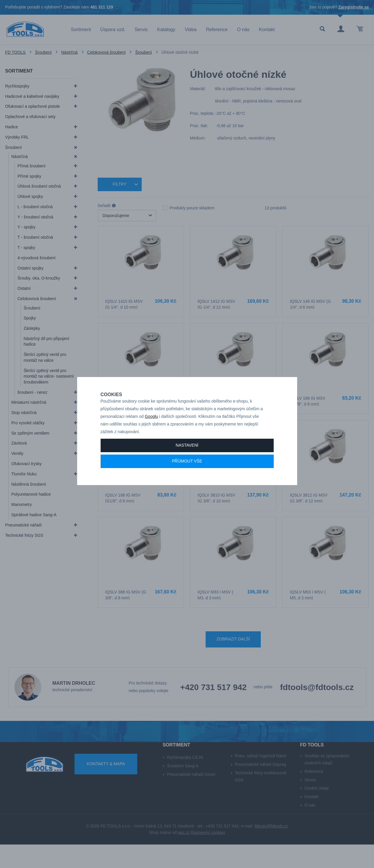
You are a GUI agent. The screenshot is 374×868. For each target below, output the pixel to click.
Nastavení (187, 466)
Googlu (151, 437)
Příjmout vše (187, 482)
